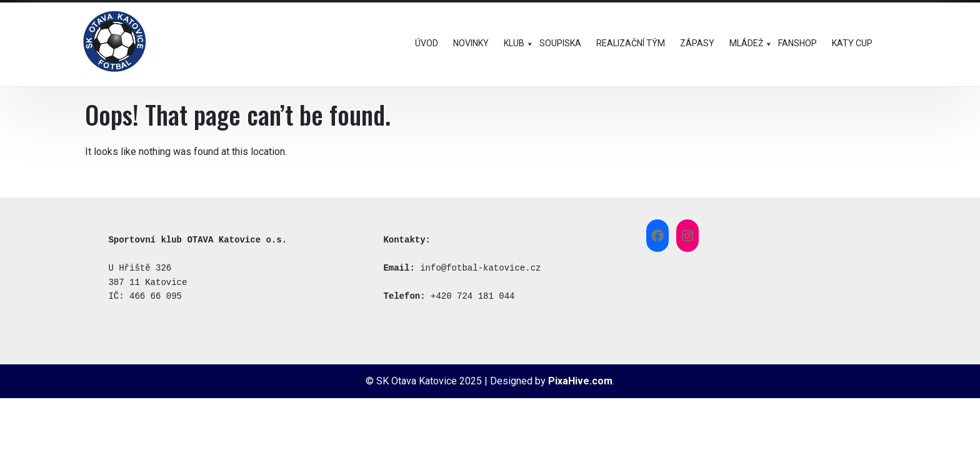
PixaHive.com (580, 381)
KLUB (514, 43)
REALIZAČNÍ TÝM (631, 43)
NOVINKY (471, 43)
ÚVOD (427, 43)
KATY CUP (852, 43)
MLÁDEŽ (746, 43)
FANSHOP (797, 43)
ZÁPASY (697, 43)
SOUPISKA (560, 43)
